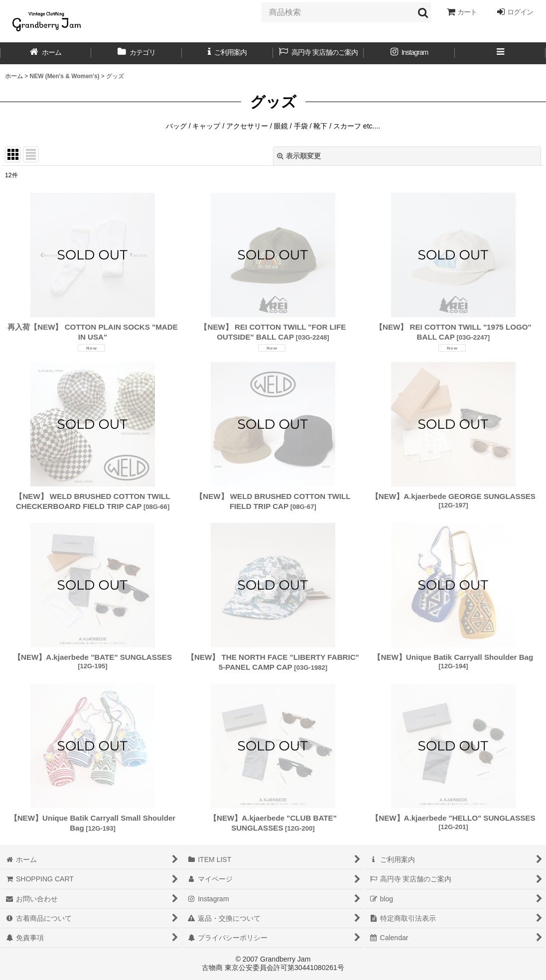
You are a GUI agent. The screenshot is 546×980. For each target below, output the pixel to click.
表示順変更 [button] (299, 156)
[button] (500, 53)
